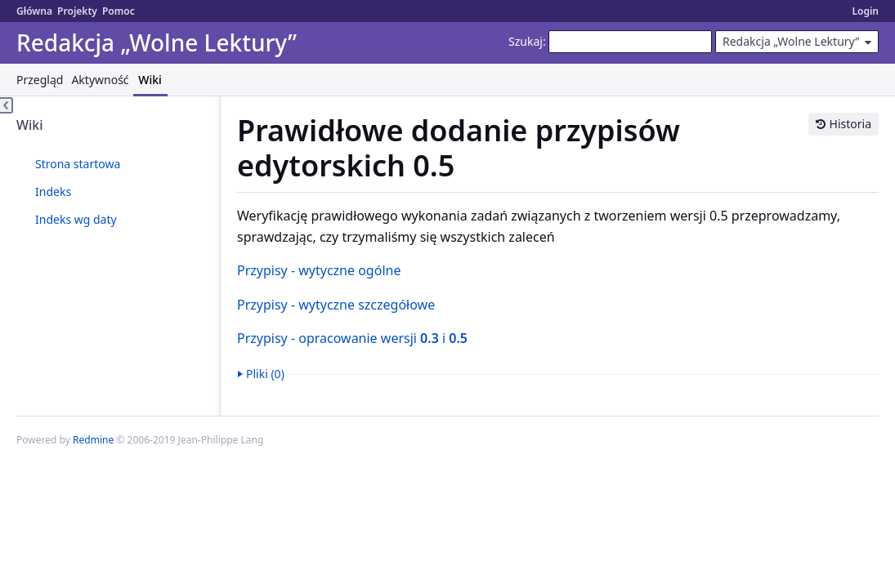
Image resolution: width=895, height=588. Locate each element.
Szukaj (526, 41)
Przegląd (40, 80)
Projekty (77, 11)
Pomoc (119, 11)
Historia (850, 124)
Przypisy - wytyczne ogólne (319, 270)
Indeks (53, 192)
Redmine (93, 440)
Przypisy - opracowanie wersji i (352, 338)
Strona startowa (78, 164)
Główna (34, 11)
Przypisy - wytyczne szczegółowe (336, 305)
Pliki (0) (265, 374)
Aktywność (100, 80)
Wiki (150, 80)
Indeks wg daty (76, 219)
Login (865, 11)
